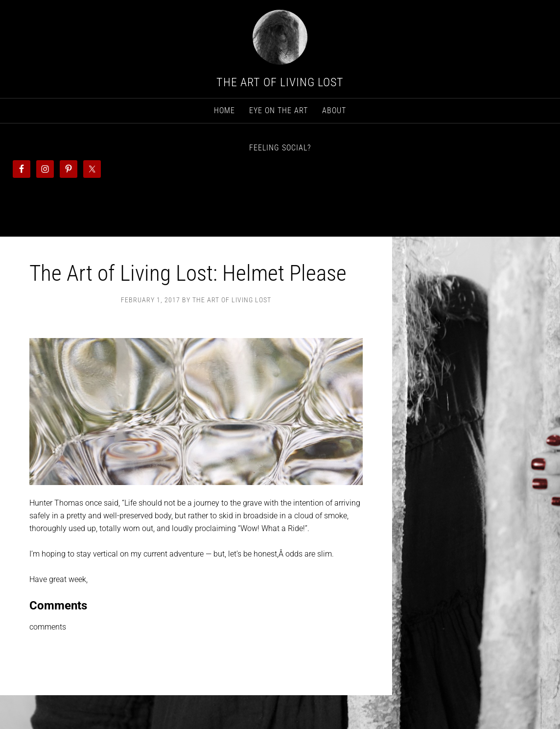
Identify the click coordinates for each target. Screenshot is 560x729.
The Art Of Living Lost (280, 82)
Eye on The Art (279, 110)
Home (224, 110)
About (334, 110)
